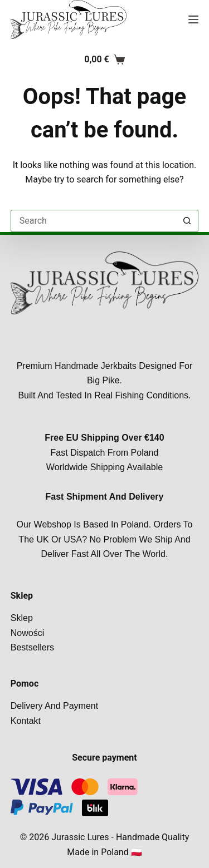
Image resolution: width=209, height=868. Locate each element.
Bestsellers (32, 647)
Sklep (22, 618)
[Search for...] (94, 221)
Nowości (27, 633)
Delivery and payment (54, 706)
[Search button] (187, 221)
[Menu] (193, 19)
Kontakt (26, 721)
